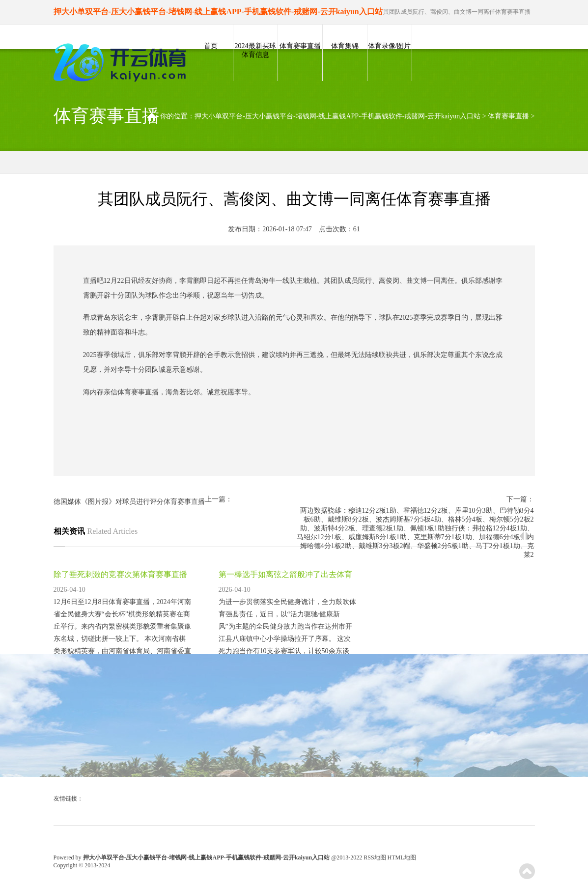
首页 (211, 46)
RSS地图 (375, 857)
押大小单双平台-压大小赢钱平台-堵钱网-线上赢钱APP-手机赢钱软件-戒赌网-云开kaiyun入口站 (337, 116)
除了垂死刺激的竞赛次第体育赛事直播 (120, 574)
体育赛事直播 (300, 46)
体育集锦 (345, 46)
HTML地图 (402, 857)
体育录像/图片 (390, 46)
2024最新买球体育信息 (255, 50)
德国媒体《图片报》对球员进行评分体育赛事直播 (129, 502)
